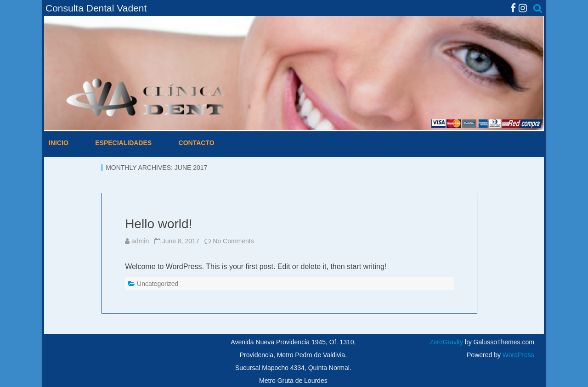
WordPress (517, 355)
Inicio (59, 143)
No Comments (233, 241)
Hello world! (158, 224)
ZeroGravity (446, 342)
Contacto (197, 143)
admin (140, 241)
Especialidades (123, 143)
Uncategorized (158, 284)
